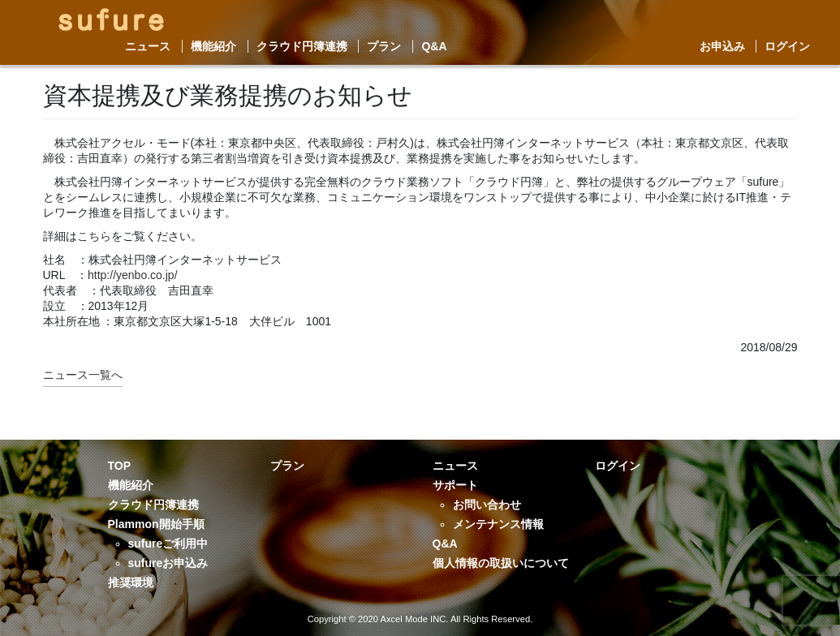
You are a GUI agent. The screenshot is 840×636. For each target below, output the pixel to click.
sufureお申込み (168, 563)
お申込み (722, 46)
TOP (120, 466)
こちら (94, 236)
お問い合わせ (487, 505)
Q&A (434, 46)
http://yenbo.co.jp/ (133, 275)
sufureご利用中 (168, 544)
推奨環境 (131, 582)
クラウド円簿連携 (302, 46)
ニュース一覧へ (83, 375)
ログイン (787, 46)
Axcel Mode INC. (414, 619)
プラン (384, 46)
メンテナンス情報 (498, 524)
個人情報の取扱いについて (501, 563)
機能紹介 (213, 46)
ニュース (148, 46)
